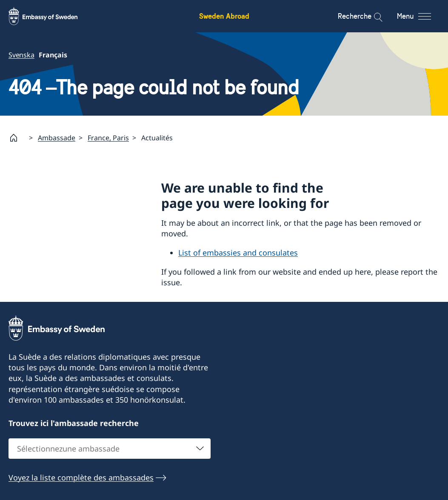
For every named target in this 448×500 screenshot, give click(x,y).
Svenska (21, 55)
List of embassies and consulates (238, 253)
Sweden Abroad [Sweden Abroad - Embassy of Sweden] (224, 16)
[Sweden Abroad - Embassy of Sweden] (51, 16)
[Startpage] (17, 138)
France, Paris (108, 138)
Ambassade (57, 138)
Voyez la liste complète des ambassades (81, 477)
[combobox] (110, 449)
